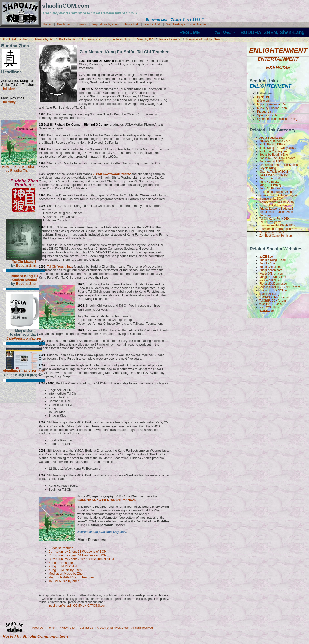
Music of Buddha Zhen (274, 205)
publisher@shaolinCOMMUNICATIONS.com (78, 606)
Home (47, 24)
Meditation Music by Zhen (66, 574)
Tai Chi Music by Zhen (64, 581)
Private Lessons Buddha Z (276, 209)
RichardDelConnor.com (274, 284)
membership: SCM (271, 199)
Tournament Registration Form (279, 229)
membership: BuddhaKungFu (278, 195)
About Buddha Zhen (16, 39)
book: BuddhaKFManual (275, 145)
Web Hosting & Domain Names (186, 24)
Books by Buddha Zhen (274, 155)
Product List (152, 24)
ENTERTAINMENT (278, 59)
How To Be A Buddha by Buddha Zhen (18, 169)
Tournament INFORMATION (277, 225)
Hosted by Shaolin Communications (36, 636)
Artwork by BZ (44, 39)
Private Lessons (170, 39)
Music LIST (264, 101)
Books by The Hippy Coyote (277, 158)
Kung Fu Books (269, 182)
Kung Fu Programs (271, 188)
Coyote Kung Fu (270, 168)
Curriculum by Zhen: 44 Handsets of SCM (78, 555)
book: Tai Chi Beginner (274, 151)
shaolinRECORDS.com (274, 290)
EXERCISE (278, 67)
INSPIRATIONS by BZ (274, 175)
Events (81, 24)
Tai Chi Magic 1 (24, 261)
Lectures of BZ (121, 39)
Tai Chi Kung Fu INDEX (274, 219)
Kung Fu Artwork (270, 178)
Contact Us (86, 627)
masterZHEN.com (271, 280)
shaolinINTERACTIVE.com (24, 371)
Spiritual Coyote (267, 115)
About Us (38, 627)
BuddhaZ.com (268, 263)
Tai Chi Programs (270, 222)
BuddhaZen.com (270, 267)
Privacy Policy (67, 627)
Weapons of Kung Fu (273, 232)
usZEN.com (267, 311)
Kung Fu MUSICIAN (63, 566)
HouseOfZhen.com (271, 274)
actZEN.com (267, 257)
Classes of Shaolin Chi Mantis (278, 165)
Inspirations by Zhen (105, 24)
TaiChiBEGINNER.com (274, 297)
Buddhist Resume (61, 548)
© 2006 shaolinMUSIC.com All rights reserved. (125, 627)
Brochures (64, 24)
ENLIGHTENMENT (278, 50)
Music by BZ (145, 39)
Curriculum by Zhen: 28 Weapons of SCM (77, 552)
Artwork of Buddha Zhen (275, 141)
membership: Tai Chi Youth (277, 202)
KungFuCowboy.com (273, 277)
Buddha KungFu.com (273, 260)
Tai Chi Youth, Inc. (60, 266)
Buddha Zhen (27, 265)
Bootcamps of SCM (272, 161)
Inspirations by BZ (94, 39)
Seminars (265, 215)
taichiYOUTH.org (270, 307)
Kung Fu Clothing (270, 185)
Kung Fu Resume (61, 563)
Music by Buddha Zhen (272, 108)
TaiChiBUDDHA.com (273, 301)
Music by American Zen (272, 104)
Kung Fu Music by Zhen (65, 570)
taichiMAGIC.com (270, 304)
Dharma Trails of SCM (274, 172)
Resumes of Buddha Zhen (203, 39)
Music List (132, 24)
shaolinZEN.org (269, 294)
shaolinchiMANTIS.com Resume (71, 577)
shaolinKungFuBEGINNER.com (280, 287)
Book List (263, 97)
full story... (10, 88)
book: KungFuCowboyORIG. (278, 148)
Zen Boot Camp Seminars (276, 236)
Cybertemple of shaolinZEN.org (277, 119)
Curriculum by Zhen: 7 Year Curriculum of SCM (81, 559)
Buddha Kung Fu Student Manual (24, 278)
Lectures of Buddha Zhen (276, 192)
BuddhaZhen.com (271, 270)
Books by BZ (68, 39)
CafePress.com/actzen (24, 338)
